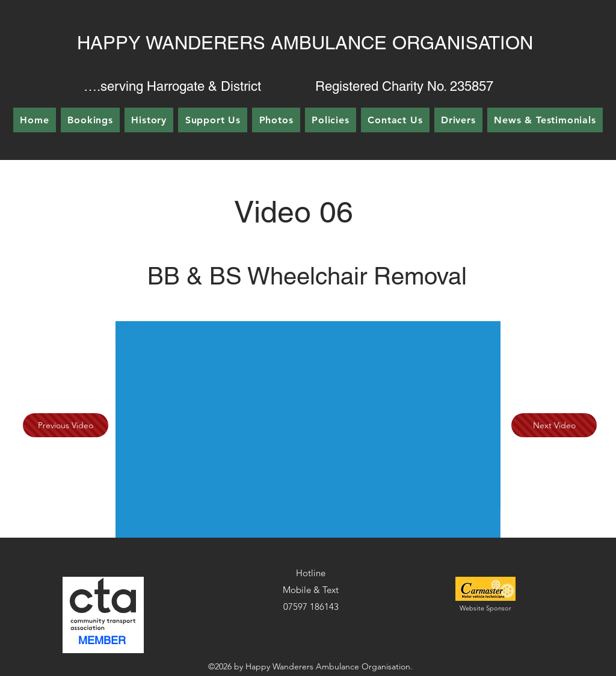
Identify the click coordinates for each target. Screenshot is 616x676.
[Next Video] (554, 425)
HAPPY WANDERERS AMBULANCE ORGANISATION (305, 43)
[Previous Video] (66, 425)
